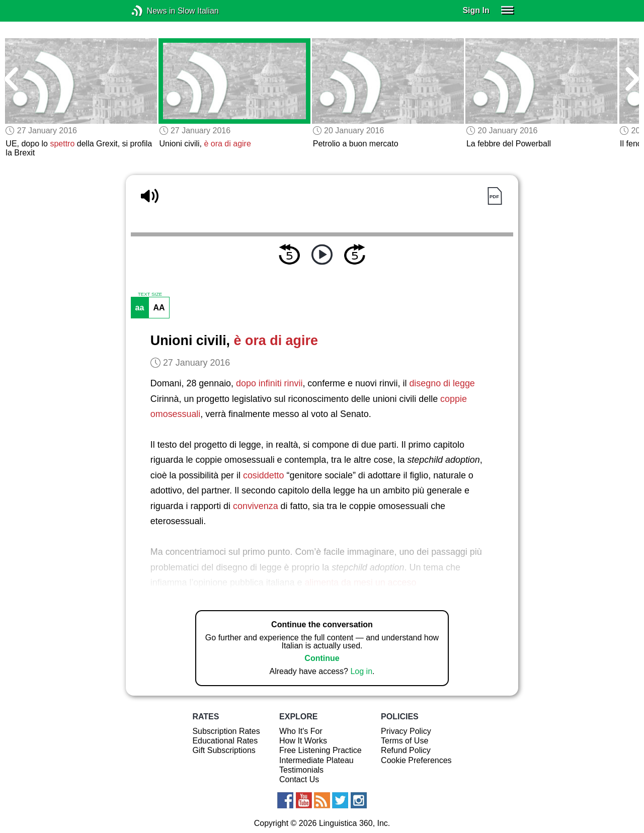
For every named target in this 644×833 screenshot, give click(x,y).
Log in (361, 671)
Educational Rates (225, 741)
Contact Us (299, 779)
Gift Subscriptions (224, 750)
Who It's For (301, 731)
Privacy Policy (406, 731)
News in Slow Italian (152, 11)
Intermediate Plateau (316, 760)
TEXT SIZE (150, 294)
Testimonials (301, 770)
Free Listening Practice (320, 750)
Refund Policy (406, 750)
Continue (322, 658)
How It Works (303, 741)
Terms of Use (405, 741)
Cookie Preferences (416, 760)
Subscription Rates (226, 731)
